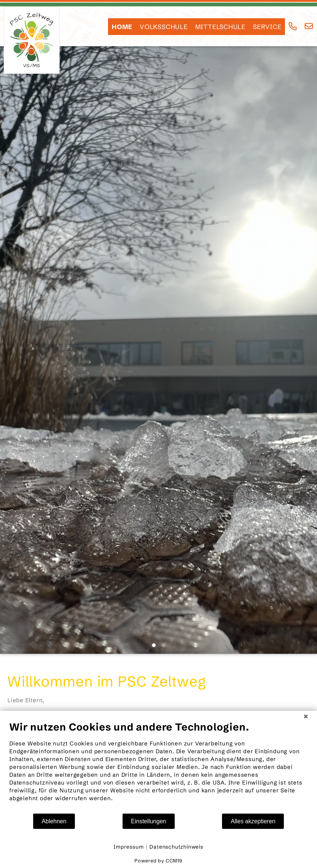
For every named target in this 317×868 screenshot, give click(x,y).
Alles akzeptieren (253, 821)
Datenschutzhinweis (176, 847)
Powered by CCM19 (158, 861)
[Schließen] (306, 716)
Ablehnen (54, 821)
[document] (158, 767)
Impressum (129, 847)
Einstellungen (149, 821)
